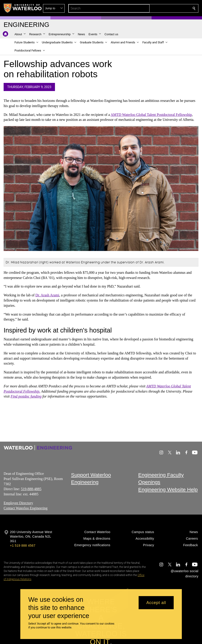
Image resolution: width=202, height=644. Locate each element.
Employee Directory (18, 503)
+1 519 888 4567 (23, 546)
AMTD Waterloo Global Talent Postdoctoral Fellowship (151, 115)
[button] (161, 8)
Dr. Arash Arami (47, 295)
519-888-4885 (31, 489)
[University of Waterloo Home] (23, 8)
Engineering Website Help (168, 489)
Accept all (156, 603)
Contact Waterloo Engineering (26, 508)
